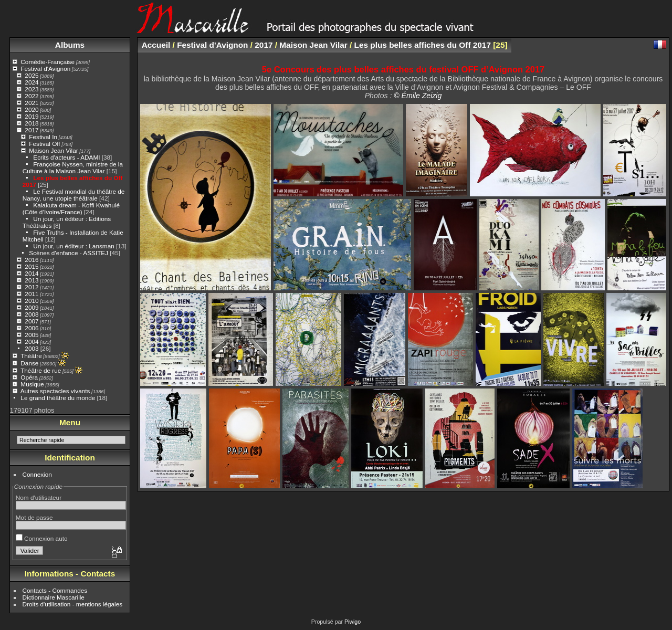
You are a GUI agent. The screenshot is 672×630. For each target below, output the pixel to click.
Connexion (37, 474)
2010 (31, 301)
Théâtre (31, 356)
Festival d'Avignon (45, 69)
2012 (31, 287)
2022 (31, 96)
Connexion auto (42, 538)
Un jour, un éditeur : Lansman (73, 246)
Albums (70, 45)
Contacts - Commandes (55, 590)
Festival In (43, 137)
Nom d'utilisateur (39, 497)
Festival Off (44, 144)
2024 (31, 82)
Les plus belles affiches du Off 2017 (423, 45)
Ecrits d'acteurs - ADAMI (66, 157)
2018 (31, 123)
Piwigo (353, 622)
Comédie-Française (48, 62)
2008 (31, 314)
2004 (31, 342)
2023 (31, 89)
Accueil (156, 45)
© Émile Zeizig (418, 96)
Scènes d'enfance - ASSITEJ (69, 253)
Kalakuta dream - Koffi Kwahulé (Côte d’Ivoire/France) (71, 208)
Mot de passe (34, 517)
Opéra (29, 377)
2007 (31, 321)
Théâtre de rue (41, 370)
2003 (31, 348)
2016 (31, 260)
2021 (31, 103)
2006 (31, 328)
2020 (31, 109)
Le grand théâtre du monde (58, 398)
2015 (31, 266)
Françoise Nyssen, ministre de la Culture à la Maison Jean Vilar (73, 167)
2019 (31, 116)
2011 (31, 294)
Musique (32, 384)
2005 (31, 335)
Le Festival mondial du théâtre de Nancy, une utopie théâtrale (74, 195)
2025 (31, 75)
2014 (31, 273)
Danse (29, 363)
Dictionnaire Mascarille (54, 597)
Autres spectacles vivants (55, 391)
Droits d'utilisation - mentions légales (73, 604)
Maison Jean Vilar (53, 150)
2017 (31, 130)
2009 (31, 307)
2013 (31, 280)
